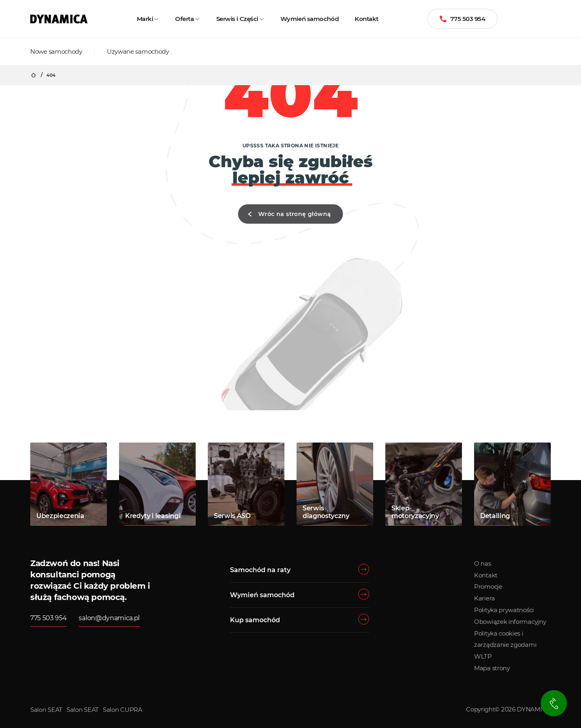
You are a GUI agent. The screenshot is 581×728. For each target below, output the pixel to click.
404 (51, 75)
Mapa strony (492, 668)
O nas (483, 563)
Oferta (184, 19)
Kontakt (367, 19)
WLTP (483, 656)
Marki (145, 19)
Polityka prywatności (504, 610)
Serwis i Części (237, 19)
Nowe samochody (56, 51)
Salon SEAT (46, 710)
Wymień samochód (309, 19)
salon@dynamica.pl (109, 618)
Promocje (488, 586)
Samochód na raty (260, 570)
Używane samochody (138, 51)
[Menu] (549, 19)
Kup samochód (255, 620)
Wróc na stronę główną (287, 214)
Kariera (485, 598)
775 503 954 (462, 19)
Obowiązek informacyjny (510, 622)
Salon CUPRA (123, 710)
